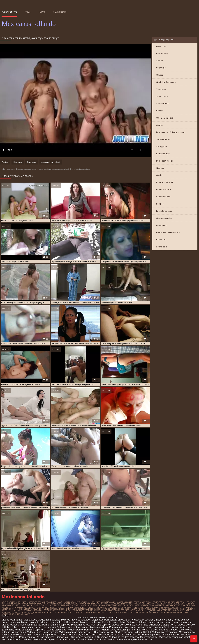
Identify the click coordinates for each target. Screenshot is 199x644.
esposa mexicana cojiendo (35, 606)
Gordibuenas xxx (143, 640)
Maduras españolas (52, 622)
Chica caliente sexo (165, 118)
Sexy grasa (162, 147)
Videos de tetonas (137, 622)
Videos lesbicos (10, 625)
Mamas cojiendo (30, 622)
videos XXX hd (143, 632)
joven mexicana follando (30, 609)
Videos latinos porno (160, 622)
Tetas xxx (7, 635)
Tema (28, 12)
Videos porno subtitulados (96, 635)
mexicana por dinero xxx (44, 612)
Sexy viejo (161, 68)
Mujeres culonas (22, 635)
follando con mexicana (110, 606)
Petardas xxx (133, 635)
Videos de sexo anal (123, 625)
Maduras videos (99, 627)
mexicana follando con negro (16, 612)
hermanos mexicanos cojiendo (134, 607)
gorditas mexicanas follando (80, 607)
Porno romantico (11, 622)
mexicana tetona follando (94, 612)
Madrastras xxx (149, 637)
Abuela (159, 125)
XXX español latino (103, 632)
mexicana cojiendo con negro (108, 611)
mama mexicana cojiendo (143, 609)
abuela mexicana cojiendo (14, 602)
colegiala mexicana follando (118, 604)
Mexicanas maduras (49, 620)
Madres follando (124, 632)
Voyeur (159, 111)
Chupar (160, 75)
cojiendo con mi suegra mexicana (169, 602)
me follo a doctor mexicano (171, 609)
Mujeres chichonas (91, 622)
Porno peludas (182, 620)
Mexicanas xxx (187, 632)
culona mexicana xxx (144, 604)
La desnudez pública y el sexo (170, 132)
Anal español (171, 627)
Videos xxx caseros (143, 620)
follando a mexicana (59, 606)
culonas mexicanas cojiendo (170, 604)
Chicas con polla (164, 218)
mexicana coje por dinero (59, 611)
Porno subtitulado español (29, 630)
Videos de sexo (186, 625)
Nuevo (42, 12)
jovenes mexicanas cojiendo (57, 609)
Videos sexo (177, 630)
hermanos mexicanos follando (166, 607)
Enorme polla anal (164, 182)
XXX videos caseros (82, 637)
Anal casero (118, 635)
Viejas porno (170, 625)
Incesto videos (164, 620)
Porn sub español (101, 625)
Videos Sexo (34, 632)
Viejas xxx (97, 620)
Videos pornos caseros (150, 627)
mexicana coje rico (83, 611)
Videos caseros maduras (177, 635)
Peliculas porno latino (114, 622)
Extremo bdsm (163, 154)
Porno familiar (50, 632)
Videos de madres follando (124, 637)
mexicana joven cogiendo (51, 162)
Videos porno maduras (20, 640)
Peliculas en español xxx (48, 640)
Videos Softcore (163, 197)
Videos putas (19, 632)
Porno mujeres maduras (155, 630)
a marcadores (60, 12)
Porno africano (92, 630)
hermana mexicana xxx (107, 607)
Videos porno (75, 630)
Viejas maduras (46, 637)
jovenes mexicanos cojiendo (116, 609)
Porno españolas (152, 635)
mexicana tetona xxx (119, 612)
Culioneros (155, 625)
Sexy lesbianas (163, 139)
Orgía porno (162, 225)
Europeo (160, 204)
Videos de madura (46, 627)
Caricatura (161, 240)
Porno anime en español (123, 627)
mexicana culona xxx (160, 611)
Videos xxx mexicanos (165, 632)
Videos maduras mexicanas (75, 632)
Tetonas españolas (56, 630)
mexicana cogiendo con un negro (28, 611)
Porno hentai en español (56, 625)
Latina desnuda (163, 189)
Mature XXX (108, 630)
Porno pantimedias (165, 161)
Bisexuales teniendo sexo (168, 232)
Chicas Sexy (162, 53)
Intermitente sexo (164, 211)
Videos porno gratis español (73, 627)
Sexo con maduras (31, 625)
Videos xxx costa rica (75, 640)
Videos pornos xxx (70, 635)
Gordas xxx (62, 637)
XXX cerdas (101, 637)
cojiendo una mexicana (91, 604)
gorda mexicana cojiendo (136, 606)
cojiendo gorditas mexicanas (64, 604)
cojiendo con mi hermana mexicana (134, 602)
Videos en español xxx (46, 635)
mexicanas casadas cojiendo (175, 612)
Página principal (9, 12)
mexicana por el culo (68, 612)
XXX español (71, 622)
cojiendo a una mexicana (103, 602)
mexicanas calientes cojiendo (145, 612)
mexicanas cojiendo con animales (17, 614)
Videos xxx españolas (171, 637)
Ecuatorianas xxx (80, 625)
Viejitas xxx (30, 620)
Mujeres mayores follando (76, 620)
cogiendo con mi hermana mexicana (45, 602)
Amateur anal (162, 104)
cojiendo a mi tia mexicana (77, 602)
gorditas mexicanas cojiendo (50, 607)
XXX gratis (141, 625)
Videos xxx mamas (12, 620)
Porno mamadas (182, 622)
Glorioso (160, 168)
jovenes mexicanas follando (87, 609)
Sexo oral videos (97, 640)
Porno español (28, 637)
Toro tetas (161, 89)
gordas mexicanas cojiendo (163, 606)
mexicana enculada (181, 611)
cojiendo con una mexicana (35, 604)
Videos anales (10, 637)
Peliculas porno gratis (128, 630)
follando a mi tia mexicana (84, 606)
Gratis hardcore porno (166, 82)
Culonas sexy (27, 627)
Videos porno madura (120, 640)
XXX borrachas (10, 627)
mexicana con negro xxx (136, 611)
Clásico (160, 175)
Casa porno (162, 46)
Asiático (160, 61)
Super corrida (162, 96)
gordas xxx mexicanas (23, 607)
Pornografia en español (118, 620)
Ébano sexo (162, 247)
